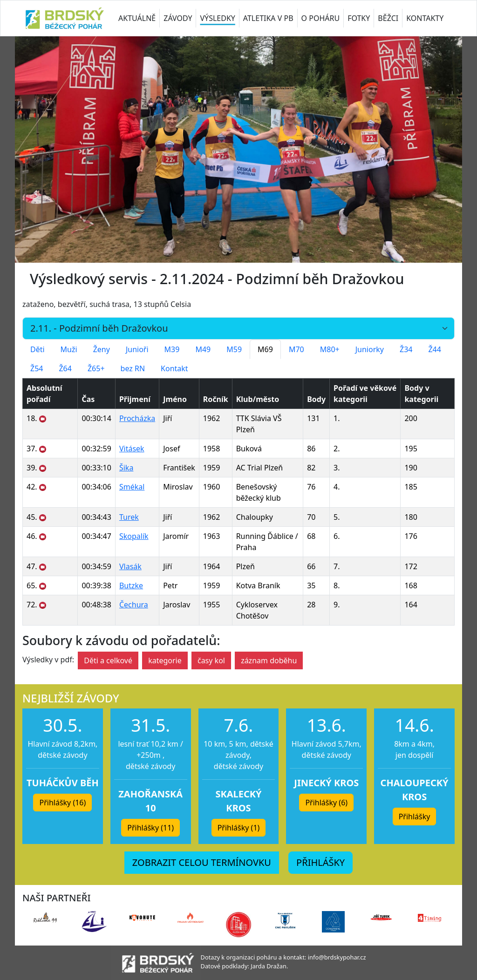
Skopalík (134, 536)
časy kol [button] (211, 660)
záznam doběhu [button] (269, 660)
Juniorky (370, 349)
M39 (172, 349)
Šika (126, 468)
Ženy (102, 349)
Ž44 (434, 349)
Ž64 (65, 368)
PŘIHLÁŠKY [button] (320, 862)
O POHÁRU (321, 18)
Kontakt (174, 368)
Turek (129, 517)
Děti (37, 349)
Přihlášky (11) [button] (150, 828)
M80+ (330, 349)
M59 (234, 349)
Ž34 (406, 349)
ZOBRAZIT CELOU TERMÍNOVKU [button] (202, 862)
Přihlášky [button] (415, 817)
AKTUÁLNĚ (137, 18)
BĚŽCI (388, 18)
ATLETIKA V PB (268, 18)
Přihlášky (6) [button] (326, 803)
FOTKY (359, 18)
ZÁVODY (178, 18)
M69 (265, 349)
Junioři (137, 349)
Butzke (131, 585)
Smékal (132, 487)
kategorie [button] (165, 660)
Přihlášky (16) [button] (62, 803)
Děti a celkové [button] (108, 660)
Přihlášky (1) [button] (239, 828)
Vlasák (130, 566)
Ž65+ (96, 368)
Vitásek (132, 449)
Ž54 (37, 368)
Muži (69, 349)
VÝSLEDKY (217, 18)
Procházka (137, 418)
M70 (296, 349)
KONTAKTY (425, 18)
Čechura (134, 605)
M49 (203, 349)
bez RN (133, 368)
